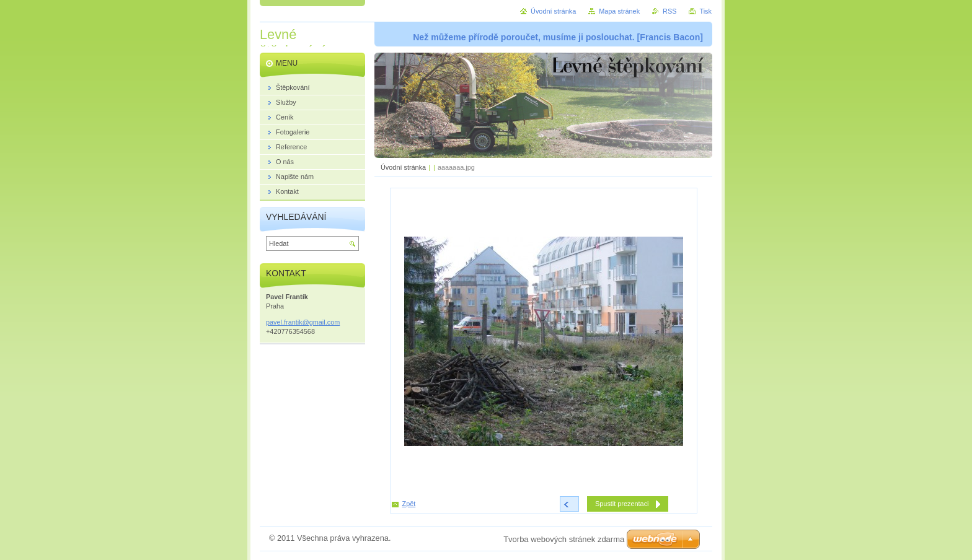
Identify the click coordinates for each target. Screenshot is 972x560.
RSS (669, 11)
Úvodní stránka (403, 167)
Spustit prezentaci (622, 504)
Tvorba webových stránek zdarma (564, 539)
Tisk (705, 11)
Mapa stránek (619, 11)
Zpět (409, 504)
